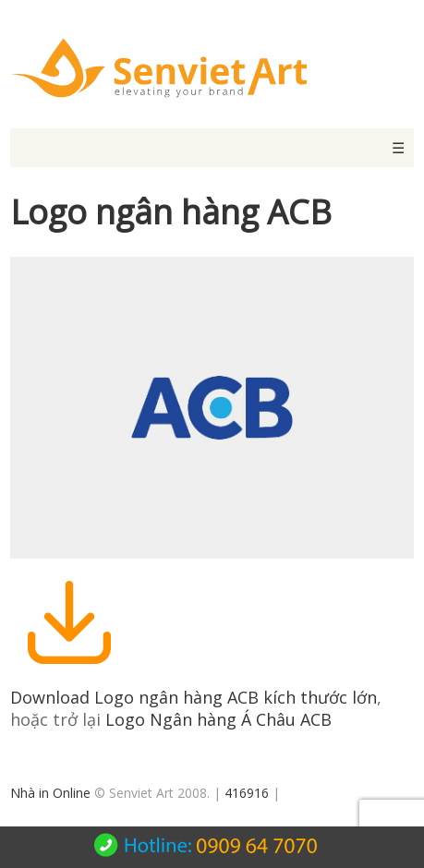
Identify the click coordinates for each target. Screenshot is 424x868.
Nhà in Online (50, 793)
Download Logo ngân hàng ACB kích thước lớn (194, 697)
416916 (247, 793)
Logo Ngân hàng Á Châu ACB (218, 719)
